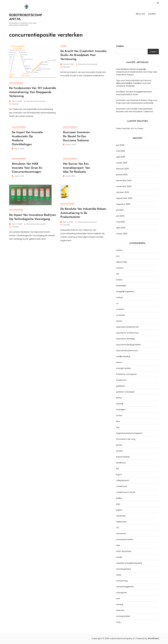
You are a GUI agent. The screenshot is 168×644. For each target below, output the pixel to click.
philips (119, 498)
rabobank (121, 516)
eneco (119, 362)
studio (63, 46)
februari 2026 (122, 169)
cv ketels (120, 315)
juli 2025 (120, 210)
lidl (117, 469)
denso (119, 321)
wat (118, 598)
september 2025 (124, 198)
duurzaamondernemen (128, 327)
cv (117, 303)
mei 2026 (120, 151)
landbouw (121, 463)
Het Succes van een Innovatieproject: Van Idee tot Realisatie (76, 168)
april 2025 (121, 228)
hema (119, 398)
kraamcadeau (123, 457)
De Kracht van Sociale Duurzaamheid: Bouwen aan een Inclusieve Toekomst (135, 110)
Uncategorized (16, 83)
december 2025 (124, 180)
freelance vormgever (126, 374)
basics (119, 280)
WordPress (153, 638)
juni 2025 (120, 216)
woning (120, 604)
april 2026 (121, 157)
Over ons (141, 14)
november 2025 (124, 186)
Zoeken (120, 46)
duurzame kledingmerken (128, 345)
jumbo (119, 445)
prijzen (119, 510)
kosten (120, 451)
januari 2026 (122, 175)
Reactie (15, 104)
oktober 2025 (123, 192)
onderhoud (122, 486)
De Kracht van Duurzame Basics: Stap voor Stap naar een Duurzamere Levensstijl (137, 102)
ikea (118, 421)
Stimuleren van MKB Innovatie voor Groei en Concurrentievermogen (27, 168)
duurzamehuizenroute (127, 350)
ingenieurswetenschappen (129, 433)
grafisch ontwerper (125, 392)
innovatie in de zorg (126, 439)
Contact (152, 14)
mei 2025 (121, 222)
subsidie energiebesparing (129, 563)
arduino (120, 268)
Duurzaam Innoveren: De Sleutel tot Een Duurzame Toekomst (77, 136)
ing (118, 427)
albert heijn (122, 262)
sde (118, 545)
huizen (119, 415)
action (119, 250)
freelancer (121, 380)
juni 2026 (120, 145)
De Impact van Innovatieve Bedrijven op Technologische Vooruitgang (33, 217)
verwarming (122, 581)
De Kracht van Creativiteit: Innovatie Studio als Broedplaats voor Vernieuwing (83, 55)
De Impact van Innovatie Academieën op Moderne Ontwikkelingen (27, 138)
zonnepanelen (123, 616)
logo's (119, 474)
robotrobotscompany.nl (26, 17)
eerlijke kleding (123, 356)
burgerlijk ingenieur (125, 291)
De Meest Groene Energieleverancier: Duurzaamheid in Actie (134, 93)
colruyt (120, 297)
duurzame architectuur (127, 333)
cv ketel (120, 309)
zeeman (120, 610)
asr (118, 274)
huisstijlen (121, 410)
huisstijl (120, 404)
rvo (118, 528)
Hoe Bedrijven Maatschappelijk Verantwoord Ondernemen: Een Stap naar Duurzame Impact (137, 72)
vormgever (121, 593)
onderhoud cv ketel (126, 492)
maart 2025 (122, 234)
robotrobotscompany (36, 101)
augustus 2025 (123, 204)
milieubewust (123, 480)
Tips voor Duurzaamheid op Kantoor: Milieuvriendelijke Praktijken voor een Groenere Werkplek (134, 83)
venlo (119, 575)
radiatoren (121, 522)
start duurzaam (124, 551)
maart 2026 (122, 163)
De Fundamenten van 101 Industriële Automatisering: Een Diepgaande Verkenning (33, 92)
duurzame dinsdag (125, 339)
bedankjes (121, 286)
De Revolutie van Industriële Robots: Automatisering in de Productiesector (83, 213)
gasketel (120, 386)
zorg (118, 622)
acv (118, 256)
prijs (118, 504)
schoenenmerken (125, 539)
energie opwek (123, 368)
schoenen (121, 533)
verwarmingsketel (125, 587)
